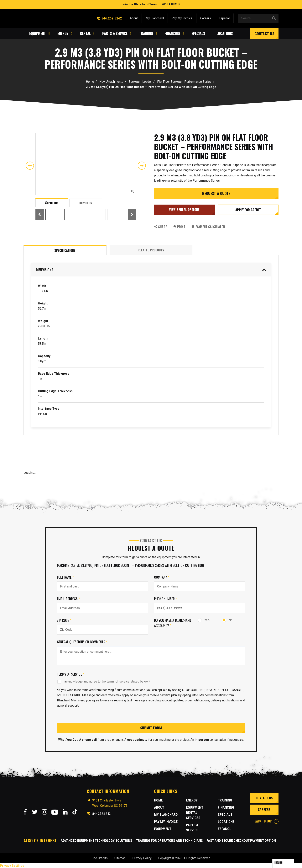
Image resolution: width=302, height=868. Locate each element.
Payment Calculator (208, 227)
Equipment (163, 829)
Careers (206, 18)
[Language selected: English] (283, 863)
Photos (52, 203)
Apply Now (169, 4)
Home (90, 82)
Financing (226, 807)
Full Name (65, 577)
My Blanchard (155, 18)
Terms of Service (70, 674)
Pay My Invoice (182, 18)
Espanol (224, 18)
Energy (192, 800)
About (134, 18)
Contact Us (264, 33)
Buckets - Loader (140, 82)
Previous (30, 166)
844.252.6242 (109, 18)
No (227, 620)
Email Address (68, 599)
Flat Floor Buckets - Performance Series (184, 82)
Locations (226, 822)
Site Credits (100, 858)
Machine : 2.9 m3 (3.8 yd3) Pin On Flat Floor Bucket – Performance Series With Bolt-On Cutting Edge (131, 565)
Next (142, 166)
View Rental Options (184, 210)
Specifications (65, 250)
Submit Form (151, 728)
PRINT (179, 227)
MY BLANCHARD (166, 814)
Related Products (151, 250)
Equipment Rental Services (195, 813)
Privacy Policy (142, 858)
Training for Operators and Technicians (169, 841)
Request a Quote (216, 193)
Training (225, 800)
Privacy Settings (12, 866)
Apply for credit (248, 210)
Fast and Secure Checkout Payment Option (241, 841)
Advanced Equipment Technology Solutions (96, 841)
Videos (86, 203)
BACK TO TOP (266, 821)
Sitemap (120, 858)
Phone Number (166, 599)
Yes (204, 620)
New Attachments (111, 82)
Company (162, 577)
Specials (225, 814)
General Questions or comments (82, 642)
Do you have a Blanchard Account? (173, 623)
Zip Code (64, 620)
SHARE (161, 227)
